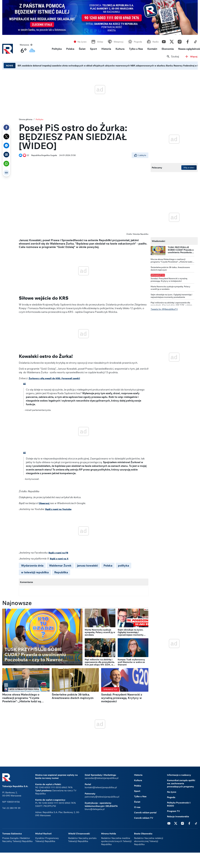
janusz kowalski (87, 565)
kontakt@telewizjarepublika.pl (101, 787)
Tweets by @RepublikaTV (164, 309)
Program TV (173, 811)
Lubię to (140, 155)
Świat (82, 49)
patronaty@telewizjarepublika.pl (102, 797)
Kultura (120, 49)
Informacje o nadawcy (179, 775)
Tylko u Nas (136, 49)
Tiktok (195, 41)
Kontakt (152, 49)
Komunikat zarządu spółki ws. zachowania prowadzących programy (181, 783)
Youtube (164, 41)
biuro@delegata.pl (95, 809)
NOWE (10, 66)
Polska (70, 49)
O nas (137, 807)
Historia (106, 49)
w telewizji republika (35, 572)
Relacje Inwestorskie (178, 816)
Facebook (188, 41)
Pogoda (138, 42)
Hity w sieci (189, 168)
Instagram (180, 41)
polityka (123, 565)
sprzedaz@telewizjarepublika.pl (102, 778)
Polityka (57, 49)
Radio (156, 42)
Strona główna (26, 119)
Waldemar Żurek (60, 565)
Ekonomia (168, 49)
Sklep (100, 42)
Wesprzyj (118, 42)
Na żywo (82, 42)
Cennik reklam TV (144, 818)
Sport (93, 49)
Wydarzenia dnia (32, 565)
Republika (61, 572)
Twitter (172, 41)
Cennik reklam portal (145, 812)
